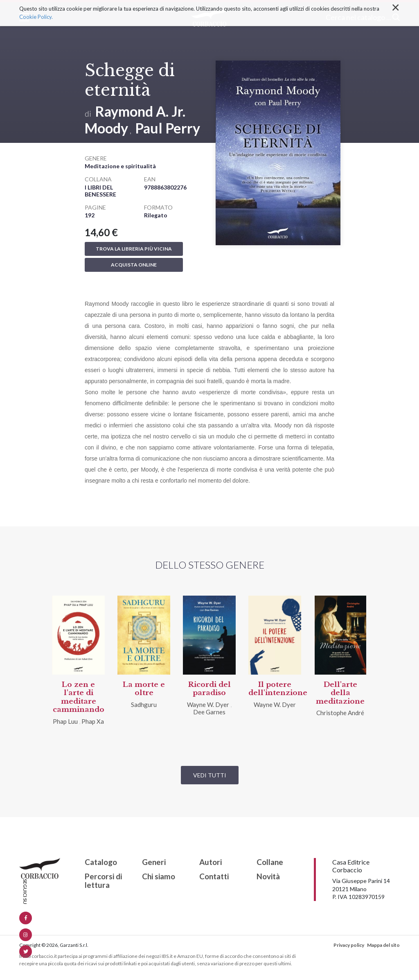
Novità (268, 877)
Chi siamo (159, 877)
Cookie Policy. (36, 17)
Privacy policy (349, 945)
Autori (211, 862)
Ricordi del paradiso (209, 689)
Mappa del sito (383, 945)
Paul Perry (168, 128)
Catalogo (101, 862)
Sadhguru (144, 705)
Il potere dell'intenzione (278, 689)
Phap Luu (65, 721)
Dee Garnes (209, 712)
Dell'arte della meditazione (340, 693)
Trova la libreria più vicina (134, 249)
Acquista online (134, 265)
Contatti (214, 877)
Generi (154, 862)
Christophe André (340, 713)
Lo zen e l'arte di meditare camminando (79, 697)
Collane (270, 862)
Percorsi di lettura (103, 881)
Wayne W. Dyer (208, 705)
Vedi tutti (210, 775)
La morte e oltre (144, 689)
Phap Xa (93, 721)
